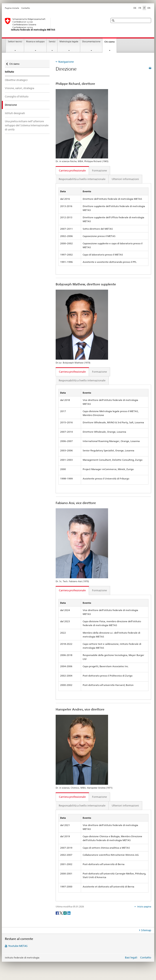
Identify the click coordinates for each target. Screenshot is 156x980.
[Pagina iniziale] (53, 25)
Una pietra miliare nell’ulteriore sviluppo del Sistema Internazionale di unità (27, 125)
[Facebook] (58, 913)
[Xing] (65, 913)
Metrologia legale (69, 42)
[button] (114, 20)
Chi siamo (110, 43)
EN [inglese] (149, 8)
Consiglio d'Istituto (17, 96)
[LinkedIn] (69, 913)
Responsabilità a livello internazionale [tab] (82, 179)
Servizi (52, 42)
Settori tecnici (15, 42)
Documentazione (91, 42)
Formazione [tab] (99, 170)
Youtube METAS (18, 946)
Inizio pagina (144, 907)
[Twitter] (61, 913)
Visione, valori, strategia (19, 88)
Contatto (26, 8)
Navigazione (66, 62)
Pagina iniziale (12, 8)
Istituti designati (15, 113)
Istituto (9, 72)
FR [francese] (140, 8)
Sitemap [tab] (146, 930)
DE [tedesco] (135, 8)
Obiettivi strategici (16, 80)
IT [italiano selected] (144, 8)
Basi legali (131, 957)
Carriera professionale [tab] (72, 170)
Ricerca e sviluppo (35, 42)
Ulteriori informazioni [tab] (125, 179)
